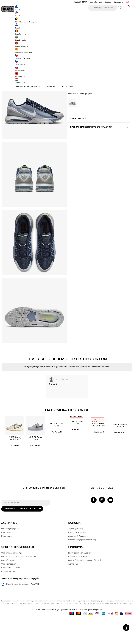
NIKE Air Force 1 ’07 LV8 (120, 450)
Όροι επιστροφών (9, 591)
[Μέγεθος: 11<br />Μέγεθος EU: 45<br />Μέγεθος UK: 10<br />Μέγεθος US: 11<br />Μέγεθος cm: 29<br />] (72, 73)
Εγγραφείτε (118, 2)
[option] (67, 14)
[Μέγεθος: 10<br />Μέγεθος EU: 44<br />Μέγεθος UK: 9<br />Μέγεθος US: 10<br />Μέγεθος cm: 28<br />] (111, 67)
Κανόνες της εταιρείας (10, 598)
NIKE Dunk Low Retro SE (14, 463)
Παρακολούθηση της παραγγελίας (82, 567)
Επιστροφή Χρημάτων (77, 560)
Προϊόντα (21, 21)
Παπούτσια (30, 21)
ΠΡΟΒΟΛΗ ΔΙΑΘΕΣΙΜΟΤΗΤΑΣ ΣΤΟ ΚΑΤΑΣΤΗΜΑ (98, 141)
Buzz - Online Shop (9, 21)
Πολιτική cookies (8, 587)
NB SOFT (73, 637)
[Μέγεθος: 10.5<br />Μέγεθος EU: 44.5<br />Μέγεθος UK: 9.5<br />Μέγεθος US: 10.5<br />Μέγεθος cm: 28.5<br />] (121, 67)
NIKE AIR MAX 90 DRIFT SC (99, 449)
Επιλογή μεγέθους (75, 63)
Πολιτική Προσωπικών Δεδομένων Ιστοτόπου (20, 584)
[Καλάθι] (129, 8)
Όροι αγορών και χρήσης (11, 580)
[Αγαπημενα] (121, 9)
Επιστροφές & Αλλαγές (11, 595)
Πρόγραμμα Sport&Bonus (79, 580)
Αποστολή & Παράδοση (78, 563)
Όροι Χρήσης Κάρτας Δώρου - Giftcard (84, 587)
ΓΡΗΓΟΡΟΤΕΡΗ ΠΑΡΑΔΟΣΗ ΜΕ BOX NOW (59, 14)
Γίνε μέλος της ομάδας (10, 556)
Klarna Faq (73, 591)
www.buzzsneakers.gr (48, 637)
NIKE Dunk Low (78, 447)
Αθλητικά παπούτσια (43, 21)
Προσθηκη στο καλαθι (95, 100)
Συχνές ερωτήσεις (76, 556)
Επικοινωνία (6, 560)
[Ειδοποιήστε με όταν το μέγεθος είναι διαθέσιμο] (72, 67)
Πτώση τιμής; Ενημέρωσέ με (121, 50)
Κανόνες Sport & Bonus (79, 584)
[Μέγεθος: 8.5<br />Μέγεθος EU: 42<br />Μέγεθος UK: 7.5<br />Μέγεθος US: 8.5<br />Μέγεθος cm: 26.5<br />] (82, 67)
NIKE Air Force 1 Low (35, 463)
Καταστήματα (7, 563)
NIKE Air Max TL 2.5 (56, 449)
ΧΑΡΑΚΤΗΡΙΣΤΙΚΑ (98, 133)
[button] (103, 8)
